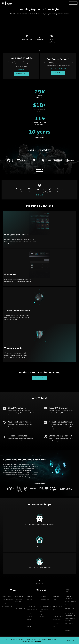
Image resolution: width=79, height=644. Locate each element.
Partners (55, 603)
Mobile (29, 626)
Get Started (43, 603)
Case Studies (56, 613)
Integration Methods (46, 606)
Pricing (4, 603)
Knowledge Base (57, 623)
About (54, 600)
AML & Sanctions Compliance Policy (70, 614)
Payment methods (7, 606)
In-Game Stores (32, 623)
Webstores (30, 620)
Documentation (44, 600)
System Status (57, 620)
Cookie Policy (69, 624)
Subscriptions (31, 606)
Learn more (19, 69)
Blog (54, 610)
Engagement (31, 613)
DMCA (67, 627)
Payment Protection (33, 610)
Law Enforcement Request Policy (70, 619)
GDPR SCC (68, 630)
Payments (30, 603)
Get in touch (39, 198)
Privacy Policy (69, 605)
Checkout (30, 600)
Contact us (65, 68)
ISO (54, 626)
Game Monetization (7, 600)
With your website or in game (46, 621)
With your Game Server (45, 611)
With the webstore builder (45, 616)
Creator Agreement (71, 601)
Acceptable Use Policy (70, 609)
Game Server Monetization (18, 601)
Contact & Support (58, 616)
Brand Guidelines (57, 606)
